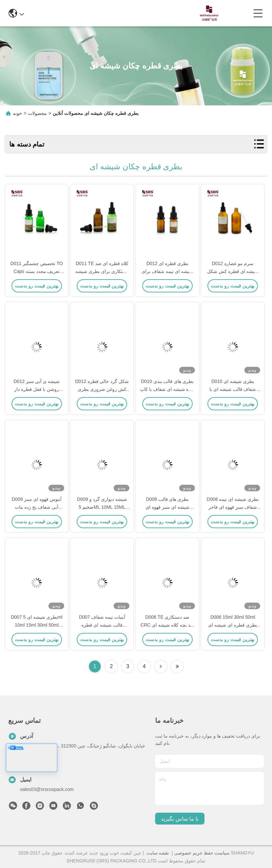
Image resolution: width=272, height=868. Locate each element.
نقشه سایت (158, 853)
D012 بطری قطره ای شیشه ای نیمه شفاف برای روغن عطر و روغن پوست (167, 271)
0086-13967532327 (136, 13)
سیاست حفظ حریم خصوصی (202, 853)
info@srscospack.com (75, 13)
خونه (17, 113)
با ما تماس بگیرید (180, 819)
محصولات (37, 113)
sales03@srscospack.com (47, 789)
